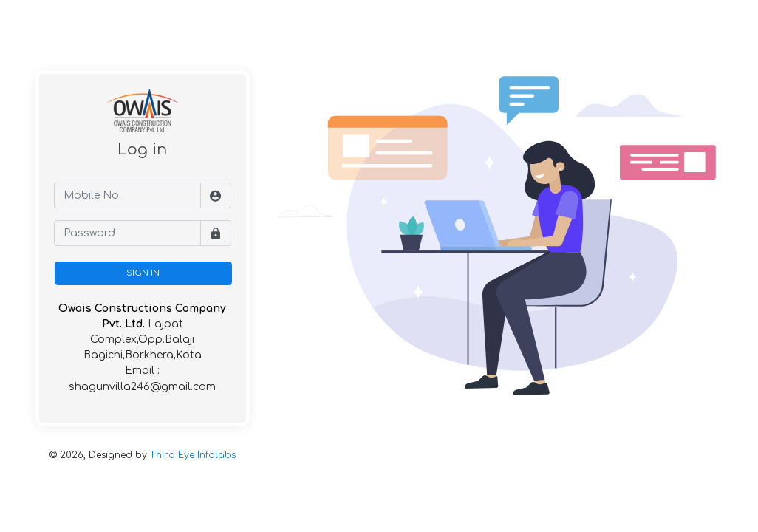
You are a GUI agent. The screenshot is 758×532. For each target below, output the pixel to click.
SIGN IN (143, 273)
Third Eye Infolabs (193, 455)
